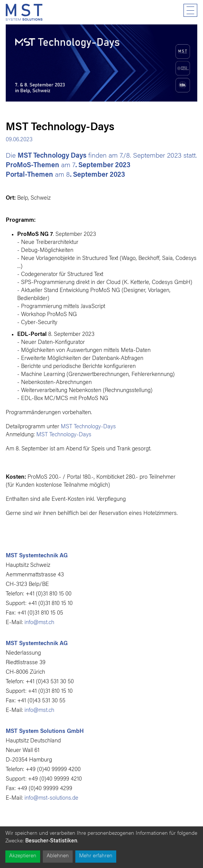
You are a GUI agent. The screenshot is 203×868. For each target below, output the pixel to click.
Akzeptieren (23, 856)
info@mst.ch (39, 623)
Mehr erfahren (96, 856)
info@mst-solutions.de (51, 798)
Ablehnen (58, 856)
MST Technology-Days (88, 427)
